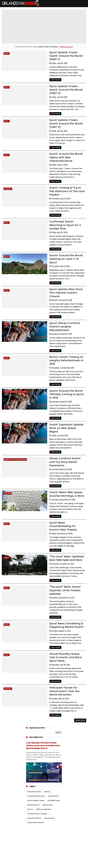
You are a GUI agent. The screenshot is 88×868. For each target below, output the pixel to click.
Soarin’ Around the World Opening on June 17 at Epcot (64, 242)
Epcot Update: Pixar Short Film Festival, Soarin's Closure (65, 272)
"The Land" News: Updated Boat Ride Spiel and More (62, 524)
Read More (51, 76)
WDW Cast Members (44, 769)
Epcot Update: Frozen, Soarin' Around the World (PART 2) (64, 84)
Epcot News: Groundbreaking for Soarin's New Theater (64, 494)
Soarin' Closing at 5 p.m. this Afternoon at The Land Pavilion (64, 180)
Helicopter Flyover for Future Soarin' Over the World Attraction (63, 651)
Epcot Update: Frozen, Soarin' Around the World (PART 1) (64, 54)
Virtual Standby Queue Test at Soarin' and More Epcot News (65, 619)
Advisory (8, 178)
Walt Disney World (34, 751)
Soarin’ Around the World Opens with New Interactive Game (63, 146)
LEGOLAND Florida (54, 760)
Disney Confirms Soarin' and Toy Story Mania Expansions (63, 434)
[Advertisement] (44, 800)
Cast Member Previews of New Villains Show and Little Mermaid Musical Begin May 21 (43, 705)
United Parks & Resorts (36, 782)
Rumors (30, 769)
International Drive (34, 777)
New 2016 (8, 464)
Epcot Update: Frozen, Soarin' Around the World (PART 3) (64, 114)
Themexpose (60, 865)
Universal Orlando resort (36, 755)
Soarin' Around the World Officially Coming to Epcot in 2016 (63, 372)
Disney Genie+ (50, 777)
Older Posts (80, 680)
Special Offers (48, 764)
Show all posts (66, 47)
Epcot (7, 54)
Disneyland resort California (16, 370)
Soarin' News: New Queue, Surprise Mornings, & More (62, 464)
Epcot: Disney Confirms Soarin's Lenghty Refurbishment (60, 304)
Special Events (54, 755)
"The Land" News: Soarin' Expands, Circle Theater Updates (61, 557)
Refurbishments (33, 764)
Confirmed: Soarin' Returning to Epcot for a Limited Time (64, 212)
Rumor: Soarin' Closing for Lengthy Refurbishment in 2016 (62, 338)
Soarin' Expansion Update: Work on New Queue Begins (63, 404)
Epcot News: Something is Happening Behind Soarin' (62, 588)
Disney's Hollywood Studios (15, 433)
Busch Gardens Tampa (36, 760)
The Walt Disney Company (37, 773)
